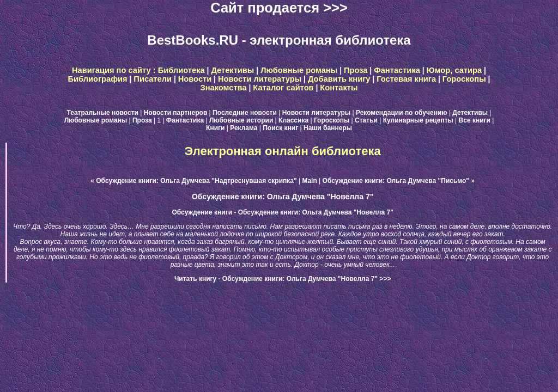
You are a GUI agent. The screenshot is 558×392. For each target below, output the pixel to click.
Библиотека (181, 70)
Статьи (366, 120)
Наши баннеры (328, 128)
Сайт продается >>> (279, 8)
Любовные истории (241, 120)
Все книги (475, 120)
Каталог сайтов (283, 88)
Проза (356, 70)
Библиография (98, 79)
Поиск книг (280, 128)
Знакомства (224, 88)
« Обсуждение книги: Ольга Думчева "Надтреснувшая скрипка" (193, 181)
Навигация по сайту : (115, 70)
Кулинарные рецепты (418, 120)
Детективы (232, 70)
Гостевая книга (406, 79)
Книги (215, 128)
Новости (195, 79)
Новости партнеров (176, 113)
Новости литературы (260, 79)
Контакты (339, 88)
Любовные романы (299, 70)
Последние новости (245, 113)
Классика (293, 120)
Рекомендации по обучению (402, 113)
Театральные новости (103, 113)
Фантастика (397, 70)
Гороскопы (464, 79)
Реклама (244, 128)
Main (309, 181)
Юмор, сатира (454, 70)
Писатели (153, 79)
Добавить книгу (339, 79)
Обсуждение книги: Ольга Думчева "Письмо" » (399, 181)
